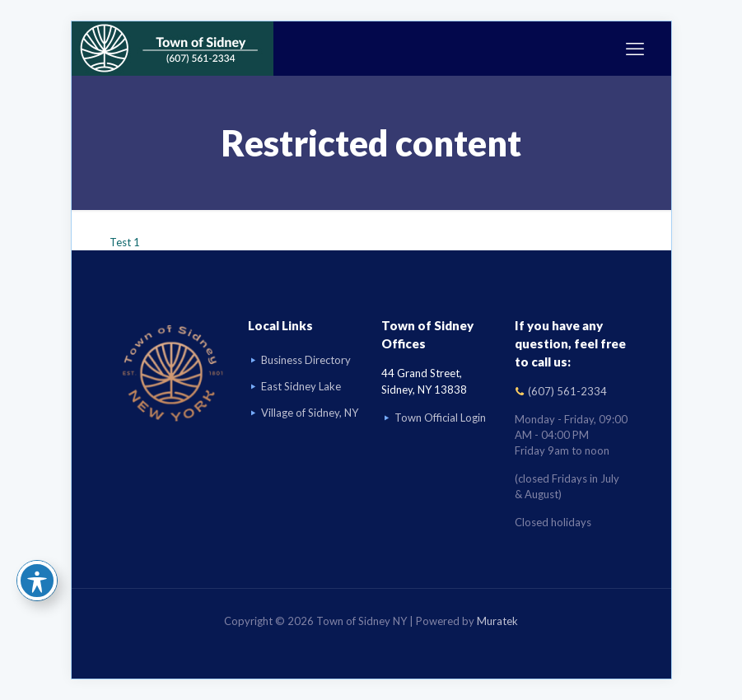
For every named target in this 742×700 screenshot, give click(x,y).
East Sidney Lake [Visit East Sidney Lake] (301, 386)
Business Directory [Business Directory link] (306, 360)
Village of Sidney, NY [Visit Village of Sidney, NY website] (310, 413)
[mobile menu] (635, 49)
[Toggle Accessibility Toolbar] (37, 581)
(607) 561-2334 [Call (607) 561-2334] (567, 391)
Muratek (497, 621)
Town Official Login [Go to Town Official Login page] (440, 418)
